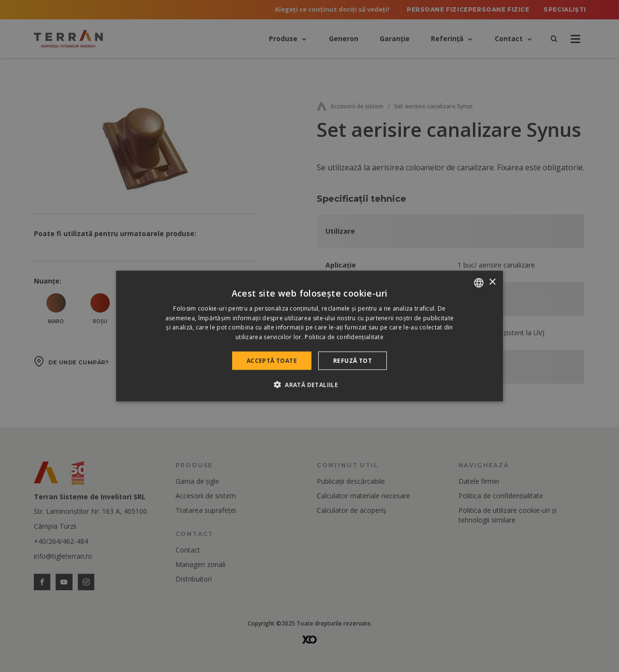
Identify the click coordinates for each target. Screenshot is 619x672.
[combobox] (479, 283)
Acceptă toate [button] (272, 361)
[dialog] (309, 336)
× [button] (492, 282)
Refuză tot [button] (353, 361)
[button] (309, 385)
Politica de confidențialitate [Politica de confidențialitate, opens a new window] (344, 337)
